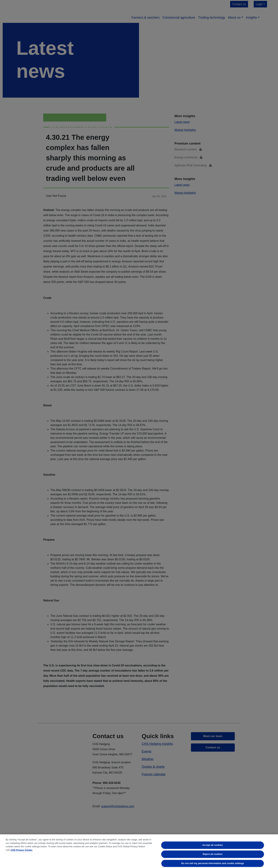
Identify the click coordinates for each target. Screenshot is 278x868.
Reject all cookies (213, 854)
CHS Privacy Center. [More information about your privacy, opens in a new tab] (22, 850)
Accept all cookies (213, 845)
